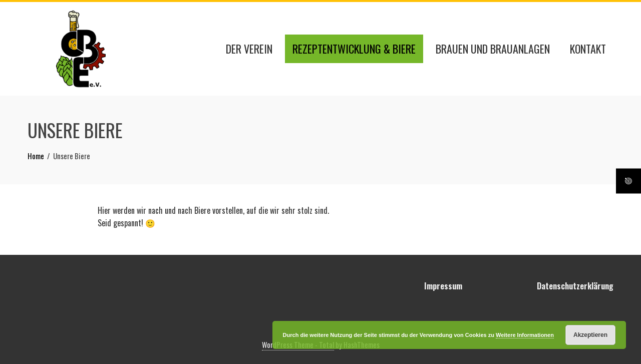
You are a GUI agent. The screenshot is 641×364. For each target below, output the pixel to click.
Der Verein (249, 49)
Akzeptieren (590, 335)
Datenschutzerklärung (575, 286)
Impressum (443, 286)
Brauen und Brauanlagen (493, 49)
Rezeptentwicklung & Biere (354, 49)
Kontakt (588, 49)
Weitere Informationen (525, 335)
